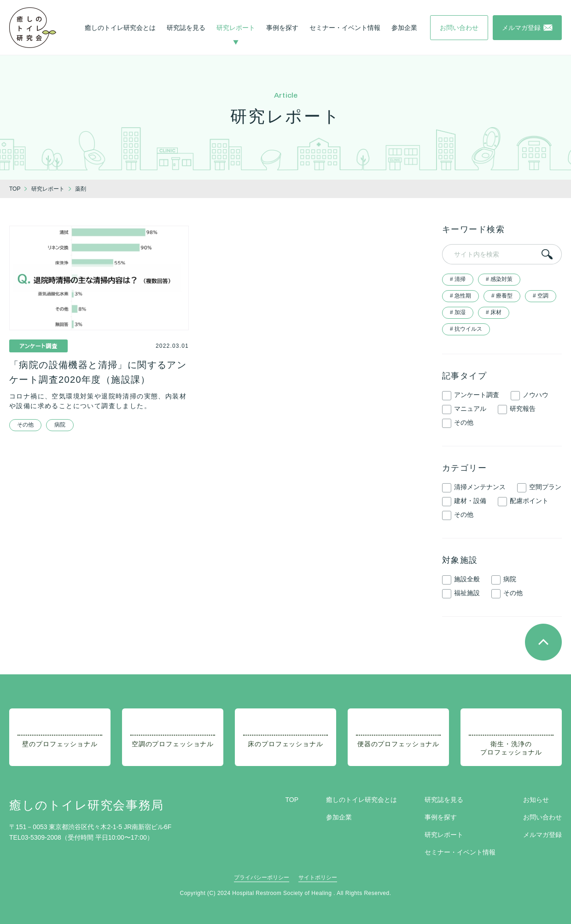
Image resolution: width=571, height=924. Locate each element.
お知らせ (536, 800)
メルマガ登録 (542, 835)
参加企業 (404, 28)
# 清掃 (458, 279)
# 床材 (494, 312)
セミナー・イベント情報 (345, 28)
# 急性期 (460, 296)
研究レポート (236, 28)
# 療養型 (502, 296)
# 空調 (541, 296)
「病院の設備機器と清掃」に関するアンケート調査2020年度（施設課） (98, 372)
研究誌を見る (186, 28)
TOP (292, 800)
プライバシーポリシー (262, 877)
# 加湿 (458, 312)
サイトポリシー (318, 877)
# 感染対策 (499, 279)
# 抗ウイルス (466, 329)
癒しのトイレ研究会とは (120, 28)
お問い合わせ (542, 817)
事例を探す (282, 28)
